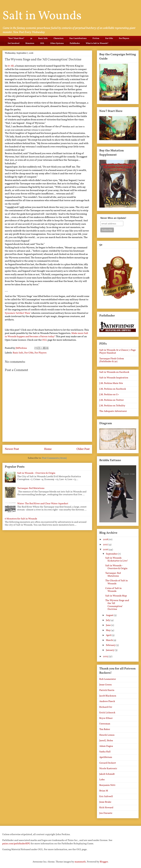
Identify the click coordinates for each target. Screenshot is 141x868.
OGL (42, 43)
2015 (106, 657)
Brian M (104, 791)
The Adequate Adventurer (113, 411)
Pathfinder (75, 43)
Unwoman (105, 724)
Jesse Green (106, 685)
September (112, 554)
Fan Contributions (78, 38)
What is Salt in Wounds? (97, 43)
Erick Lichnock (107, 713)
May (109, 630)
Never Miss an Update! (113, 218)
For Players (124, 38)
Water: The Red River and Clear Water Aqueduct (43, 504)
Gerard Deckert (108, 763)
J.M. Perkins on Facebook (113, 389)
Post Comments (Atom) (54, 458)
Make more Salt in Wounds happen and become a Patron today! (46, 335)
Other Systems (57, 43)
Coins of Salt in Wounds (113, 590)
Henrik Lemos (107, 735)
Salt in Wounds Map (116, 596)
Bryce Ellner (106, 718)
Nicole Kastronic (108, 769)
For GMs (109, 38)
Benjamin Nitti (107, 785)
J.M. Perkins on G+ (109, 395)
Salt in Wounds (42, 16)
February (111, 645)
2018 (106, 540)
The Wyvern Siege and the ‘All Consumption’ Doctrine (117, 605)
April (109, 635)
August (110, 615)
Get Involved (14, 43)
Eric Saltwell (106, 797)
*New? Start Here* (16, 38)
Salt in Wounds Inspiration (114, 378)
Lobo (102, 780)
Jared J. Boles (106, 741)
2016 (106, 550)
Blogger (104, 862)
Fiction (96, 38)
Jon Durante (106, 813)
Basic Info (43, 38)
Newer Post (12, 449)
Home (48, 449)
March (110, 640)
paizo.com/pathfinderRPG (16, 844)
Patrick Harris (107, 690)
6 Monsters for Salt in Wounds (21, 519)
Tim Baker (105, 729)
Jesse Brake (105, 802)
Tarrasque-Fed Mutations (31, 488)
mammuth (80, 862)
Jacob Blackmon (108, 696)
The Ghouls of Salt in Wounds (117, 582)
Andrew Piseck (107, 701)
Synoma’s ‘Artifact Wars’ (18, 313)
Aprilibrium (106, 757)
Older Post (83, 449)
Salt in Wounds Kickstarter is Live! (117, 559)
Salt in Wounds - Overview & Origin (36, 473)
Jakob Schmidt (107, 774)
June (109, 625)
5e (31, 38)
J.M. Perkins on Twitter (112, 400)
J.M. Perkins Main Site (111, 383)
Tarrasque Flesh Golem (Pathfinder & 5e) (112, 360)
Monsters (30, 43)
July (108, 620)
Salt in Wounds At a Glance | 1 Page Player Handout (118, 352)
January (110, 650)
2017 (106, 545)
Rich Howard (106, 808)
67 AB (11, 66)
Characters (58, 38)
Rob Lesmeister (108, 679)
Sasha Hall (105, 752)
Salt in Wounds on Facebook (114, 372)
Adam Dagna (106, 746)
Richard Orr (106, 707)
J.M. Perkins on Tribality (112, 406)
